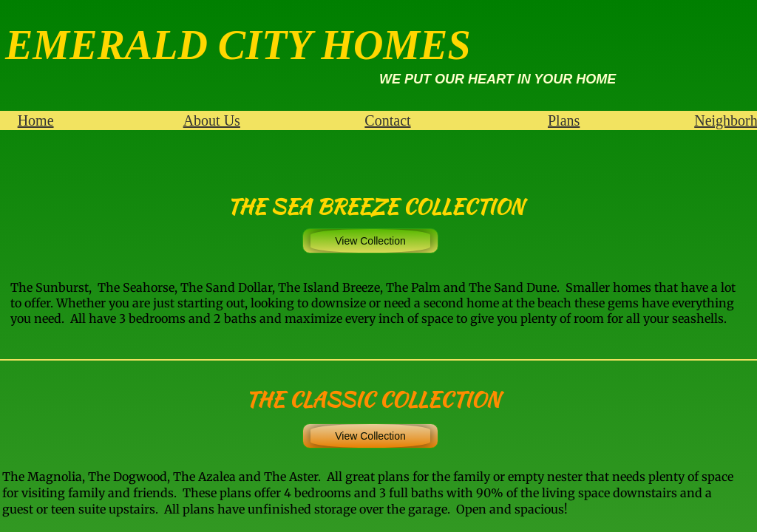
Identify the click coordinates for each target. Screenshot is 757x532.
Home (36, 120)
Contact (387, 120)
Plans (564, 120)
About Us (212, 120)
